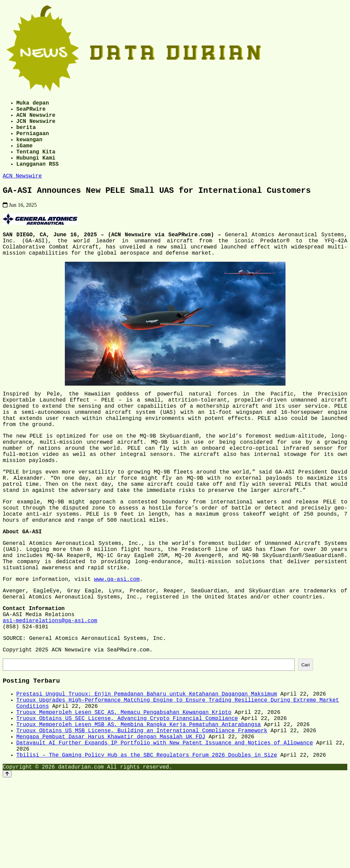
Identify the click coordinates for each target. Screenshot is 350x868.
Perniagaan (33, 141)
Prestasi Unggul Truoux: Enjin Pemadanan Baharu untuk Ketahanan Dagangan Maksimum (147, 767)
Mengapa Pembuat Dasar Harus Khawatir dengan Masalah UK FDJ (111, 819)
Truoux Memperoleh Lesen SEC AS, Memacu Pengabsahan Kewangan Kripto (124, 789)
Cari (306, 735)
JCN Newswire (36, 126)
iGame (24, 156)
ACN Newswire (36, 119)
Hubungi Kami (36, 171)
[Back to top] (7, 862)
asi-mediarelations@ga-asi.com (50, 686)
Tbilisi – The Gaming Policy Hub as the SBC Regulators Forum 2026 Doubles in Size (147, 842)
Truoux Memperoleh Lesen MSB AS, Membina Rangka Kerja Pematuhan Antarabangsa (139, 804)
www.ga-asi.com (117, 638)
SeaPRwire (31, 111)
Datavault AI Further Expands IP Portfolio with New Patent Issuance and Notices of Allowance (165, 827)
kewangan (29, 149)
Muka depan (33, 104)
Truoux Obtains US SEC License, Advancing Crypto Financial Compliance (127, 797)
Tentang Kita (36, 164)
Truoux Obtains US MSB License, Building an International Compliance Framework (142, 812)
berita (26, 134)
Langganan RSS (38, 179)
